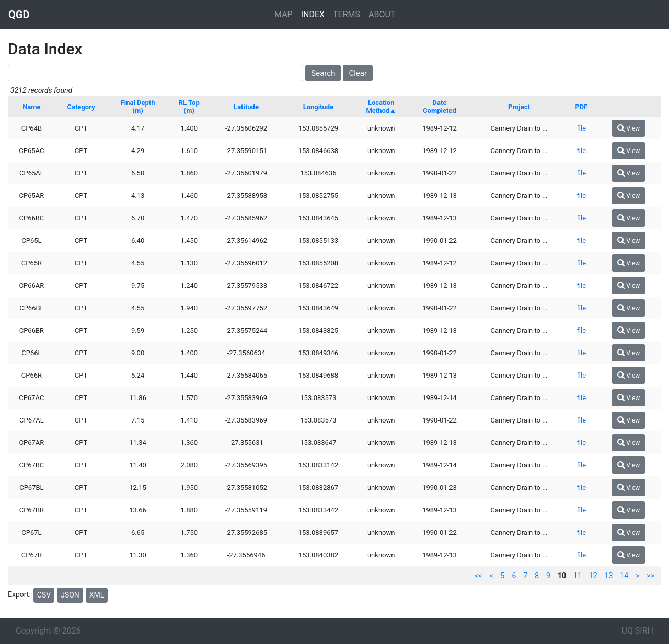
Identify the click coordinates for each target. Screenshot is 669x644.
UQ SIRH (638, 631)
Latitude (246, 107)
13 (609, 576)
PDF (581, 107)
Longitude (319, 107)
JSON (70, 595)
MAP (284, 14)
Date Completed (440, 107)
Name (31, 107)
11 (578, 576)
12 (593, 576)
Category (81, 107)
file (581, 128)
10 (562, 576)
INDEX (313, 14)
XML (97, 595)
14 (624, 576)
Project (519, 107)
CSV (44, 595)
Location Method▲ (381, 107)
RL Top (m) (189, 107)
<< (478, 576)
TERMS (347, 14)
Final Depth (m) (138, 107)
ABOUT (382, 14)
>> (650, 576)
